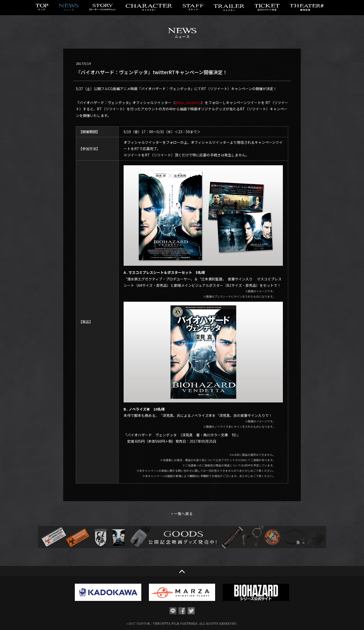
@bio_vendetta (188, 103)
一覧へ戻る (182, 514)
